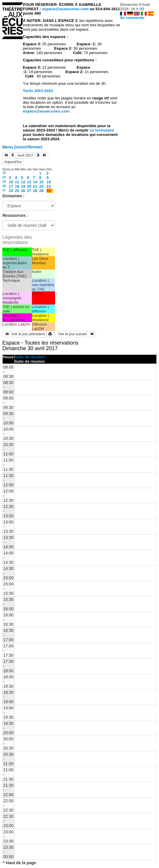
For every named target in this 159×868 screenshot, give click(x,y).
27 (29, 191)
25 (17, 191)
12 (23, 182)
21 (35, 186)
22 (41, 186)
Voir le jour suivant (75, 334)
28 (35, 191)
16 (49, 182)
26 (23, 191)
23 (49, 186)
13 (4, 173)
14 (4, 177)
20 (29, 186)
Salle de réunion (30, 357)
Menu (22, 147)
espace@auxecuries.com (65, 9)
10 (11, 182)
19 (23, 186)
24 (11, 191)
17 (11, 186)
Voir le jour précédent (24, 334)
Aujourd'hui (13, 162)
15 (4, 181)
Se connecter (132, 18)
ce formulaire (102, 130)
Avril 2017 (25, 155)
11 (17, 182)
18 (17, 186)
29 (41, 191)
